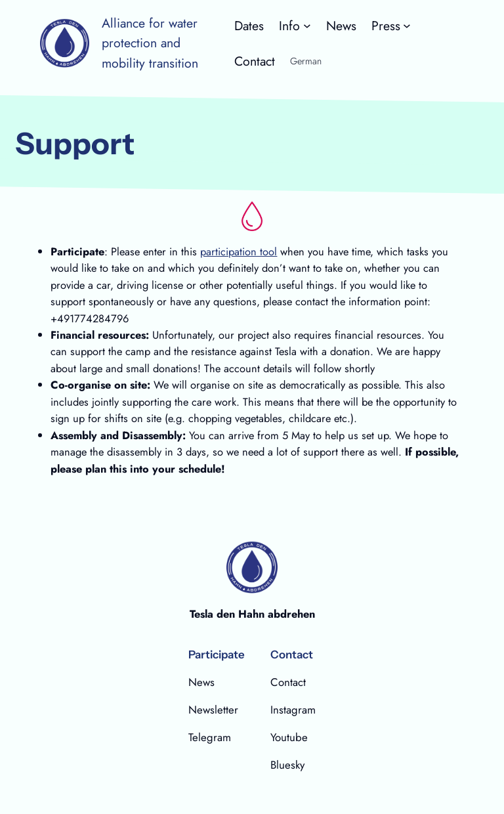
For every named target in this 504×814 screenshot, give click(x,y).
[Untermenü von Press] (391, 26)
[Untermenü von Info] (295, 26)
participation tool (239, 251)
